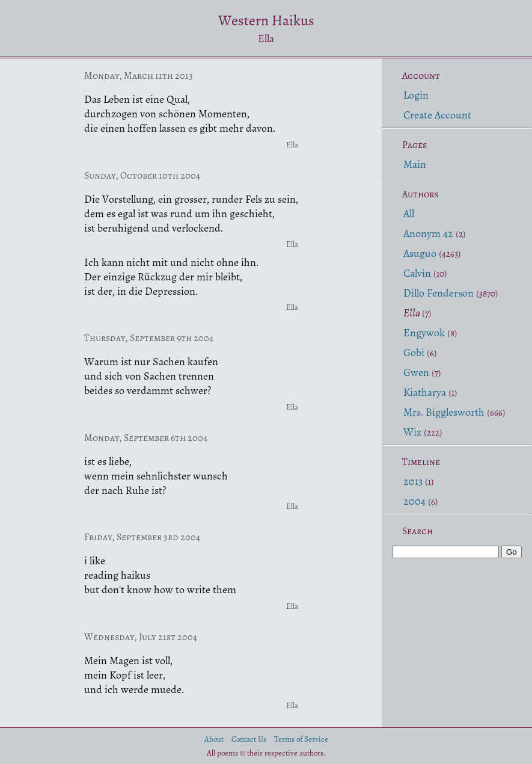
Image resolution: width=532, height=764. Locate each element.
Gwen (416, 372)
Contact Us (249, 739)
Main (415, 164)
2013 (413, 481)
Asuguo (420, 253)
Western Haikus (266, 20)
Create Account (437, 115)
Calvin (417, 273)
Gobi (414, 353)
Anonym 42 (428, 233)
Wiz (412, 432)
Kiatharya (425, 392)
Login (416, 95)
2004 (414, 501)
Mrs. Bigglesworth (444, 412)
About (214, 739)
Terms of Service (301, 739)
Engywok (424, 333)
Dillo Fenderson (439, 293)
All (409, 214)
